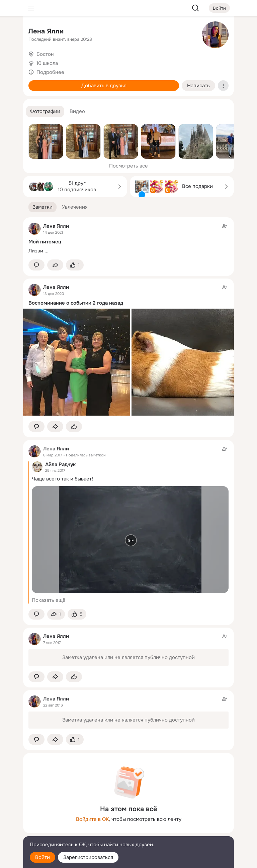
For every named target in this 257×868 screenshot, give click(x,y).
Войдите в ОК (92, 819)
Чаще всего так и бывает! (62, 479)
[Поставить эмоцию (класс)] (75, 265)
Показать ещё (49, 600)
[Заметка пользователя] (128, 238)
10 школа (47, 63)
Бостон (45, 54)
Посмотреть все (128, 166)
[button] (45, 112)
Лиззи (36, 251)
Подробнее (50, 72)
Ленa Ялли (46, 31)
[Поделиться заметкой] (55, 265)
